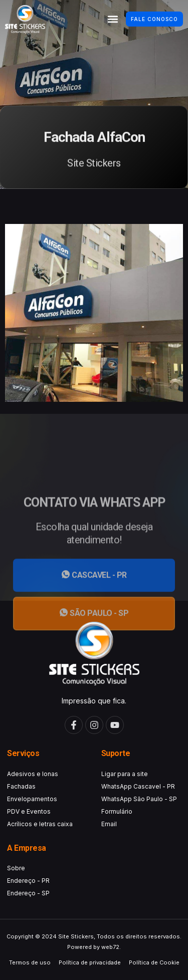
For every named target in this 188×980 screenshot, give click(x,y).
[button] (113, 19)
